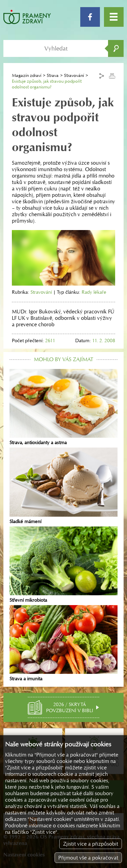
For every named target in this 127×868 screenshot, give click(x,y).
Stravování (74, 75)
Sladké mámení (63, 486)
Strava (53, 75)
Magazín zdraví (27, 75)
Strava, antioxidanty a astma (63, 407)
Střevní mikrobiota (63, 565)
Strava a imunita (63, 643)
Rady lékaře (94, 292)
